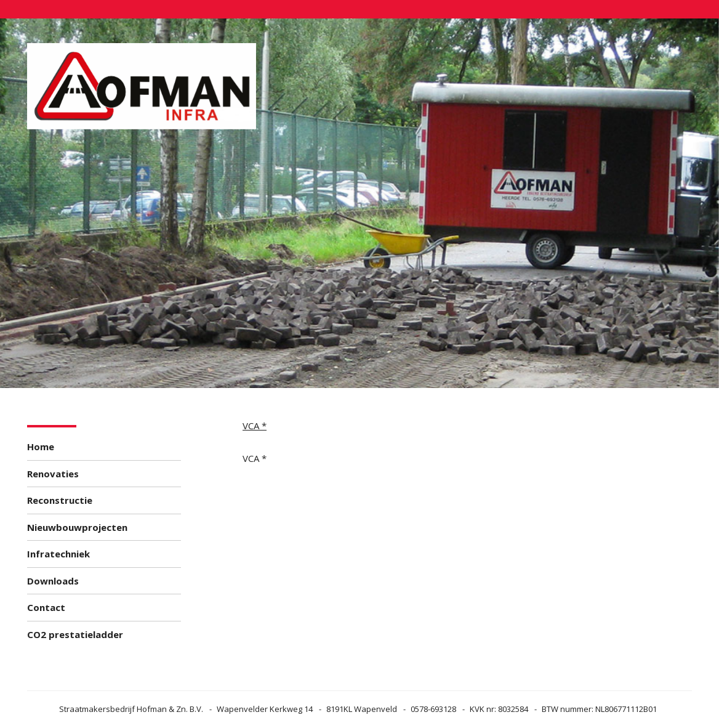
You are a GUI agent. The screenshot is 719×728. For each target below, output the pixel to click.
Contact (46, 607)
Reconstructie (60, 500)
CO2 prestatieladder (75, 634)
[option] (359, 203)
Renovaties (53, 474)
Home (41, 447)
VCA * (255, 426)
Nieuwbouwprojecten (77, 527)
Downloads (53, 581)
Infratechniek (58, 554)
